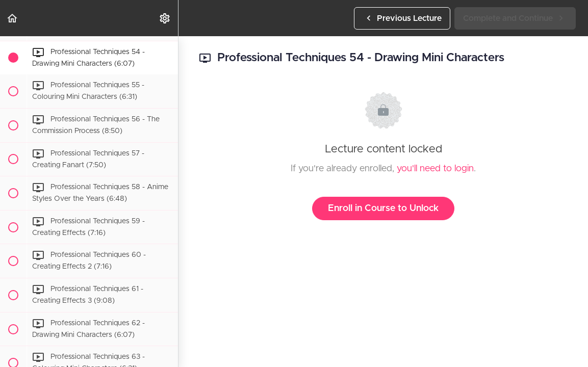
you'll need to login (435, 169)
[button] (13, 18)
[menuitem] (165, 18)
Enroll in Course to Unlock (383, 208)
